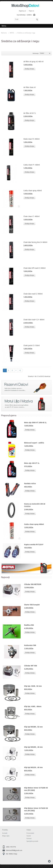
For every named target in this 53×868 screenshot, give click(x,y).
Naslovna (4, 33)
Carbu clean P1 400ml (32, 165)
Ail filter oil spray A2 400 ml (33, 62)
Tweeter (49, 861)
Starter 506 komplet (32, 605)
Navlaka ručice (30, 484)
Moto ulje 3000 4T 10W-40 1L (35, 423)
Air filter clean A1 (30, 87)
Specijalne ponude (32, 841)
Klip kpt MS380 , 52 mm (33, 727)
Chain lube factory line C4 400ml (35, 242)
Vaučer (29, 836)
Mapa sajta (6, 836)
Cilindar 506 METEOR (33, 584)
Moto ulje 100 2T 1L (32, 463)
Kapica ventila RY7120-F (34, 545)
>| (20, 370)
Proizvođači (30, 833)
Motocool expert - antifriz (34, 443)
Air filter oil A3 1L (30, 113)
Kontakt (5, 833)
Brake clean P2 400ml (31, 139)
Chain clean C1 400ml (31, 216)
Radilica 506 (29, 625)
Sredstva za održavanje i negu (26, 33)
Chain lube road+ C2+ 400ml (34, 320)
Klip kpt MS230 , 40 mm (33, 767)
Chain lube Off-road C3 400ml (34, 268)
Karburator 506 (30, 645)
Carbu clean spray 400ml (33, 191)
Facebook (41, 861)
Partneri (29, 839)
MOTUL (12, 33)
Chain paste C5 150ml (32, 345)
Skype (45, 861)
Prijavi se (31, 11)
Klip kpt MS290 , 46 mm (33, 747)
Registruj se (23, 11)
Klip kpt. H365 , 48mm (33, 706)
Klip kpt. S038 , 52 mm (33, 686)
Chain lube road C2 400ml (33, 294)
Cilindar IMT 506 (31, 666)
